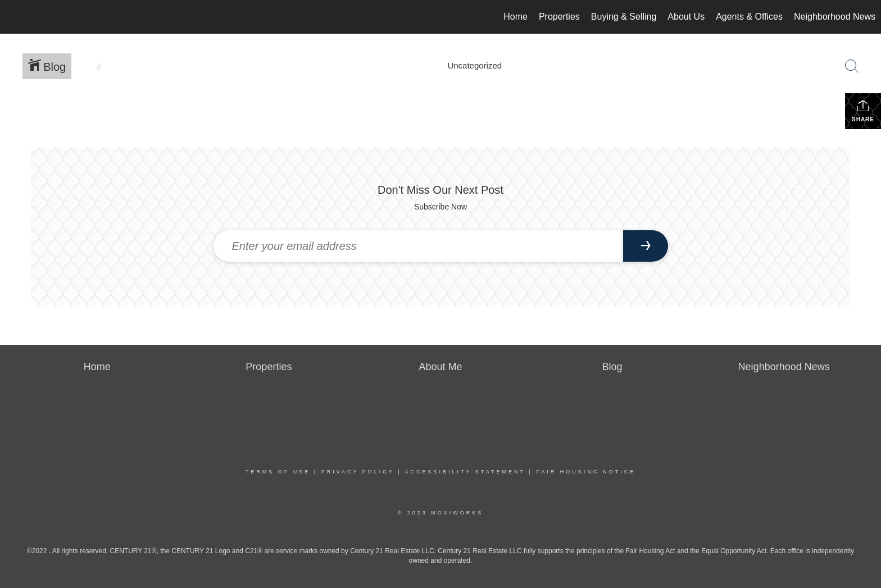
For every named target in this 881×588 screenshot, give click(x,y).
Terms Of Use (278, 472)
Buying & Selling (624, 17)
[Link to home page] (14, 17)
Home (516, 17)
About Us (686, 17)
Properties (559, 17)
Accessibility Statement (465, 472)
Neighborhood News (835, 17)
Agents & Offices (749, 17)
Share (863, 111)
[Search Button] (852, 66)
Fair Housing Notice (586, 472)
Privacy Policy (358, 472)
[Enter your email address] (418, 246)
